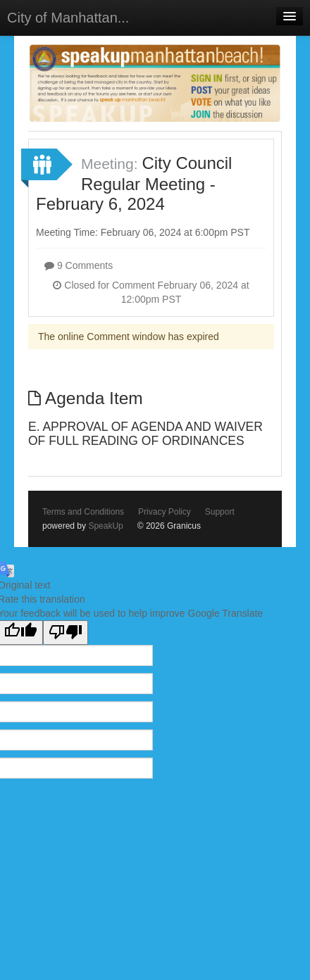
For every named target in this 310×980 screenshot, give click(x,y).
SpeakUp (105, 526)
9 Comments (79, 265)
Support (220, 512)
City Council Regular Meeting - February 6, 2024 (134, 184)
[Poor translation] (66, 633)
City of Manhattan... (68, 18)
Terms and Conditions (83, 512)
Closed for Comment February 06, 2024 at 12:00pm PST (151, 292)
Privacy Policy (165, 512)
